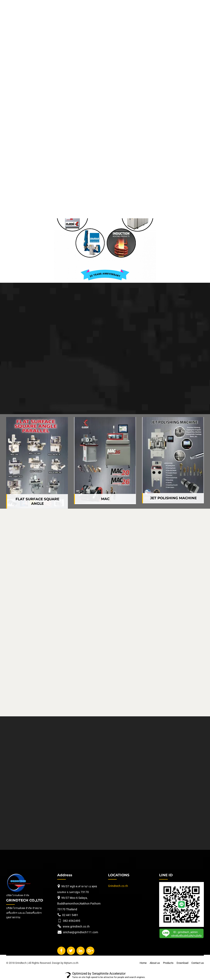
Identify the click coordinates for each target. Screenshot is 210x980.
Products (168, 963)
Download (182, 963)
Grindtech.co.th (118, 886)
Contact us (198, 963)
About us (155, 963)
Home (143, 963)
